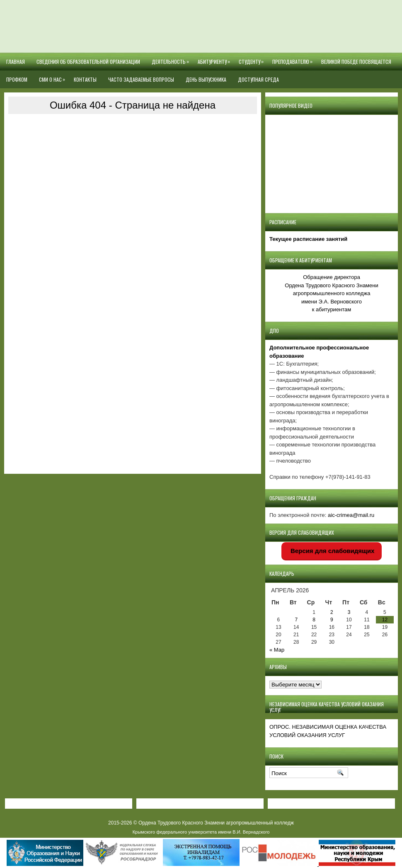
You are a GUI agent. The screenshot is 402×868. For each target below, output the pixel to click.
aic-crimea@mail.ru (351, 515)
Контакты (85, 79)
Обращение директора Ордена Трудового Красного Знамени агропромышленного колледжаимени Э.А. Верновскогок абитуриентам (331, 293)
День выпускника (206, 79)
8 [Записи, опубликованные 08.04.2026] (314, 620)
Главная (16, 62)
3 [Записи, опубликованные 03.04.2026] (349, 612)
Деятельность (172, 59)
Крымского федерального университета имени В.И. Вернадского (201, 832)
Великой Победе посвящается (356, 62)
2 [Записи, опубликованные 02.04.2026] (332, 612)
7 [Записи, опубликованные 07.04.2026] (296, 620)
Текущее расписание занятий (308, 239)
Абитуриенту (215, 59)
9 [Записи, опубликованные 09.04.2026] (332, 620)
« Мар (277, 650)
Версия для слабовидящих (332, 551)
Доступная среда (258, 79)
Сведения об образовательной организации (88, 62)
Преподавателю (294, 59)
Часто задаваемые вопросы (141, 79)
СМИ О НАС (53, 77)
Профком (17, 79)
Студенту (253, 59)
